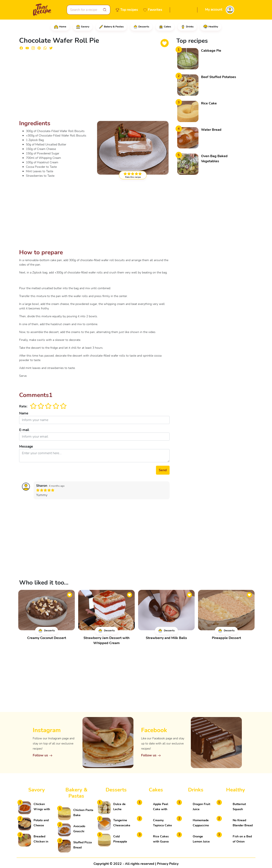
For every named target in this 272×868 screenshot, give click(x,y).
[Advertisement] (94, 87)
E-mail (24, 430)
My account (214, 10)
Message (26, 447)
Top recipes (129, 10)
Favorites (155, 10)
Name (24, 413)
